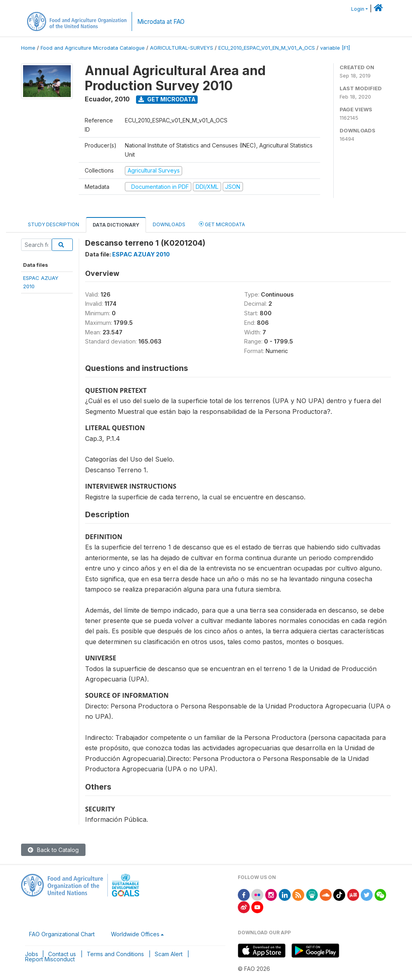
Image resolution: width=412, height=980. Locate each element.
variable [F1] (335, 48)
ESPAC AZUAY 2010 (141, 254)
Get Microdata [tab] (222, 224)
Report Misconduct (50, 959)
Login (358, 9)
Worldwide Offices (135, 934)
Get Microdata (167, 99)
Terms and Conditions (115, 954)
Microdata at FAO (161, 22)
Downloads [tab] (169, 224)
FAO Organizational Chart (62, 934)
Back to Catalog (53, 850)
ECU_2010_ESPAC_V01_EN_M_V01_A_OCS (267, 48)
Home (28, 48)
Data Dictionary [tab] (116, 225)
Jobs (32, 954)
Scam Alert (169, 954)
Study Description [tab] (53, 224)
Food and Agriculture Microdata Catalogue (93, 48)
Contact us (62, 954)
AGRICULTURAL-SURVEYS (182, 48)
